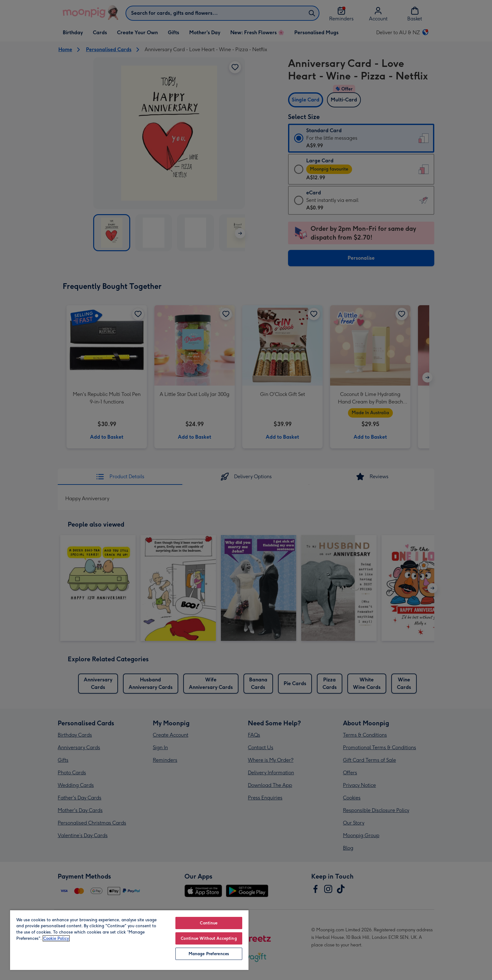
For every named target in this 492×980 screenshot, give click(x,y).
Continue (209, 923)
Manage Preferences (209, 954)
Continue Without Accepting (209, 938)
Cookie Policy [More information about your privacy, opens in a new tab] (57, 938)
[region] (129, 940)
